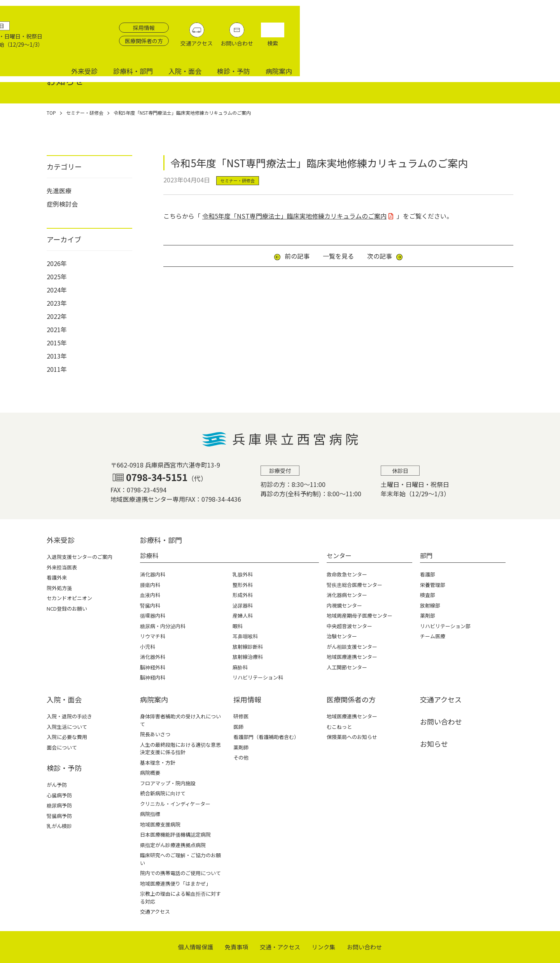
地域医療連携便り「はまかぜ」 (175, 883)
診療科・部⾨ (161, 540)
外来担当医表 (62, 567)
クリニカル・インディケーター (175, 804)
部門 (426, 555)
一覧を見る (338, 256)
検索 (541, 28)
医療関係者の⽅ (351, 699)
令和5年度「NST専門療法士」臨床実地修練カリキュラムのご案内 (294, 216)
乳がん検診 (59, 826)
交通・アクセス (280, 947)
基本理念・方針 (158, 763)
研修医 (241, 716)
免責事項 (236, 947)
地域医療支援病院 (160, 824)
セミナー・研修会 (238, 180)
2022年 (57, 316)
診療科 (149, 555)
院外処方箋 (59, 588)
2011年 (57, 369)
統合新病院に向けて (163, 793)
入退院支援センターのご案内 (80, 557)
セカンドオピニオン (69, 598)
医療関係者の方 (412, 25)
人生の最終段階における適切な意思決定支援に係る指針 (180, 749)
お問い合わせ (505, 28)
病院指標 (150, 814)
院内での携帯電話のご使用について (180, 873)
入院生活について (67, 727)
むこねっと (339, 727)
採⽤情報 (247, 699)
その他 (241, 757)
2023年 (57, 303)
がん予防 (57, 785)
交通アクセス (465, 28)
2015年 (57, 343)
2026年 (57, 263)
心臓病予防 (59, 795)
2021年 (57, 329)
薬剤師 (241, 747)
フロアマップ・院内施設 (168, 783)
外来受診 (345, 48)
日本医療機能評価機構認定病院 (175, 834)
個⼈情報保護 (196, 947)
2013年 (57, 356)
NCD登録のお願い (67, 608)
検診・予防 (494, 48)
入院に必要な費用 (67, 737)
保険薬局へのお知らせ (352, 737)
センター (339, 555)
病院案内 (539, 48)
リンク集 (324, 947)
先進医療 (59, 191)
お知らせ (434, 744)
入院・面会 (445, 48)
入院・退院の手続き (69, 716)
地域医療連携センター (352, 716)
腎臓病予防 (59, 816)
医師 (238, 727)
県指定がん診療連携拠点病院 (173, 845)
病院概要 (150, 773)
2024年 (57, 290)
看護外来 (57, 577)
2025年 (57, 277)
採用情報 (412, 12)
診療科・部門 (393, 48)
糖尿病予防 (59, 805)
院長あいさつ (155, 734)
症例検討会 (62, 204)
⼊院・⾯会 (64, 699)
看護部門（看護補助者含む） (266, 737)
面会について (62, 747)
